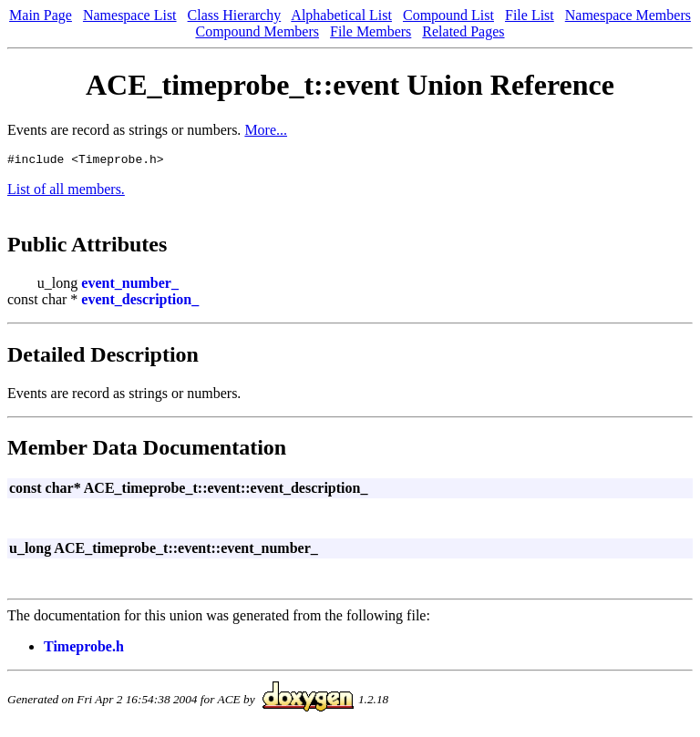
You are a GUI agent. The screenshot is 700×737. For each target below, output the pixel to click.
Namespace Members (628, 15)
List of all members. (66, 192)
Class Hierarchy (235, 15)
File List (530, 15)
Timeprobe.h (84, 649)
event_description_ (140, 302)
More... (266, 130)
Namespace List (130, 15)
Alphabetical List (341, 15)
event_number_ (130, 286)
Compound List (448, 15)
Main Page (41, 15)
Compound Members (257, 31)
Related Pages (463, 31)
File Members (371, 31)
